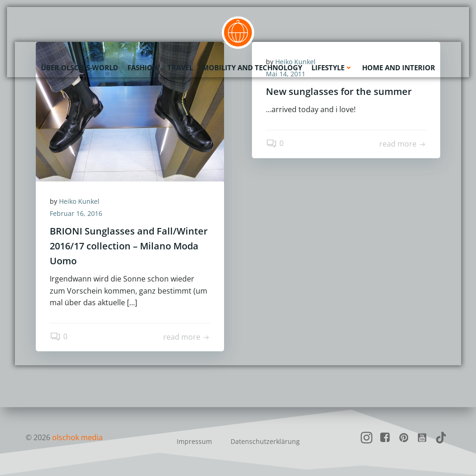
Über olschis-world (79, 67)
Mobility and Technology (252, 67)
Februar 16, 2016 (76, 213)
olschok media (77, 437)
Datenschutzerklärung (265, 441)
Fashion (143, 67)
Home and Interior (399, 67)
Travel (180, 67)
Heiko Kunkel (79, 201)
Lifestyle (332, 67)
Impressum (194, 441)
